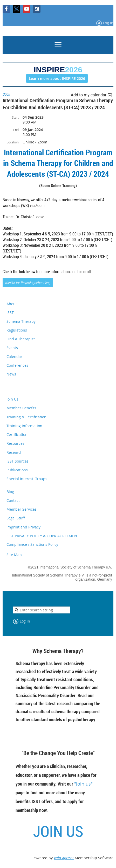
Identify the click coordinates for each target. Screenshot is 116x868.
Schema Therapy (21, 321)
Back (6, 94)
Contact (13, 500)
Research (15, 452)
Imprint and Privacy (23, 527)
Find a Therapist (21, 339)
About (12, 304)
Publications (17, 470)
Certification (17, 435)
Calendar (14, 356)
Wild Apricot (64, 858)
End (16, 130)
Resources (15, 443)
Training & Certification (26, 417)
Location (13, 142)
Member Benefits (21, 408)
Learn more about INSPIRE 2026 (57, 78)
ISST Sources (18, 461)
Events (12, 348)
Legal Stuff (16, 518)
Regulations (17, 330)
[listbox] (92, 95)
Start (15, 117)
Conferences (17, 365)
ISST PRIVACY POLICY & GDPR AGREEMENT (43, 536)
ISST (10, 313)
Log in (108, 23)
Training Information (24, 426)
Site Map (14, 555)
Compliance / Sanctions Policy (32, 544)
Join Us (12, 399)
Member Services (22, 509)
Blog (10, 492)
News (11, 374)
